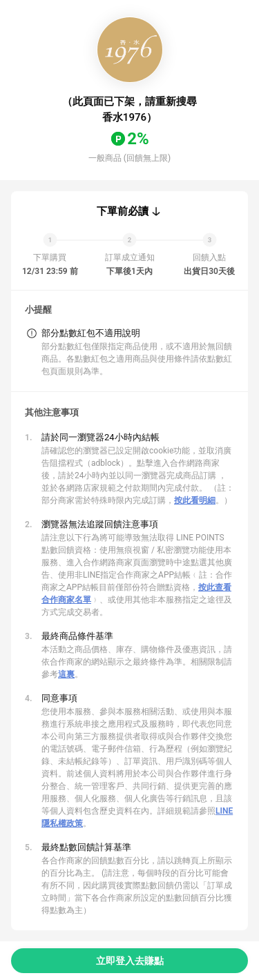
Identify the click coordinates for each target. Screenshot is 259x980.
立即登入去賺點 (130, 961)
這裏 (66, 674)
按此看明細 (195, 500)
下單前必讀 (123, 211)
